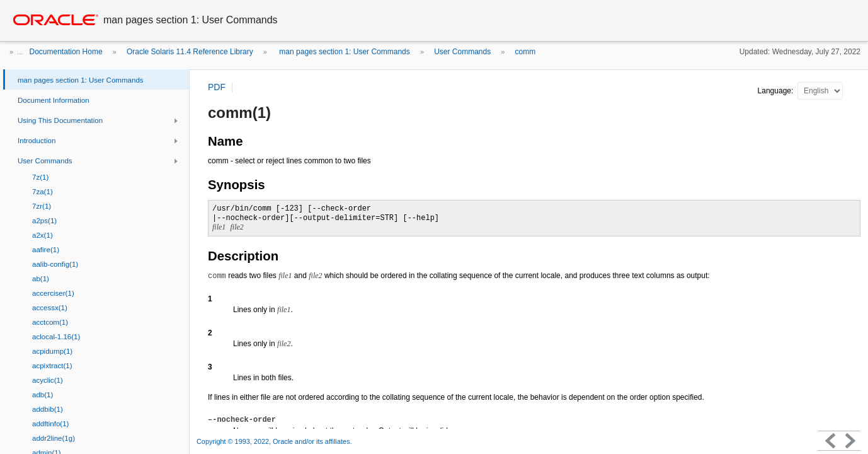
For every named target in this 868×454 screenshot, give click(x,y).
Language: (777, 91)
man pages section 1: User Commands (344, 52)
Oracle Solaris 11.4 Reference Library (190, 52)
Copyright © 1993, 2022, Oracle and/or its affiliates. (275, 441)
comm (526, 52)
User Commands (462, 52)
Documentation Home (66, 52)
